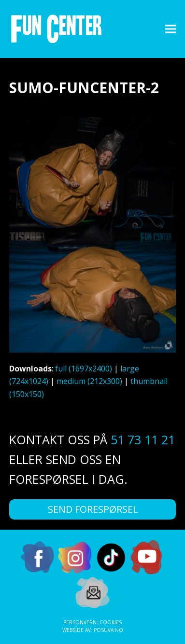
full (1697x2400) (84, 369)
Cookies (111, 622)
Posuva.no (108, 630)
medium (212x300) (89, 381)
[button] (171, 29)
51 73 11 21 (143, 439)
